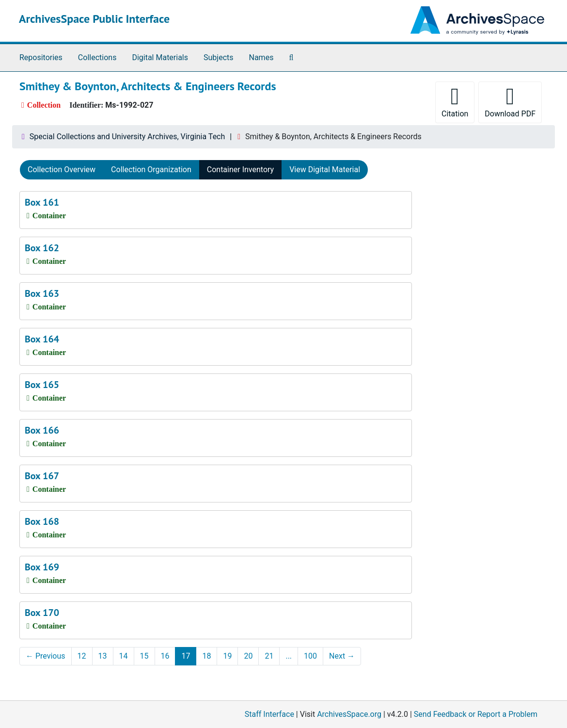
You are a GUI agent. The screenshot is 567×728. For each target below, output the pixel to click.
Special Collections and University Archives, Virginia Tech (127, 137)
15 (144, 656)
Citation (455, 102)
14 (124, 656)
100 (310, 656)
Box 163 (42, 293)
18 (206, 656)
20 (248, 656)
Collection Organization (151, 170)
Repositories (41, 57)
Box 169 (42, 567)
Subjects (218, 57)
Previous (46, 656)
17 (186, 656)
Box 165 (42, 385)
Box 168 (42, 521)
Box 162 (42, 248)
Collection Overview (62, 170)
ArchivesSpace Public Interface (94, 19)
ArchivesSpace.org (349, 714)
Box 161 (42, 202)
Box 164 (42, 339)
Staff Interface (269, 714)
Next (342, 656)
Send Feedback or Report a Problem (476, 714)
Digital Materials (160, 57)
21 (269, 656)
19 (227, 656)
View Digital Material (325, 170)
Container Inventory (240, 170)
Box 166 (42, 430)
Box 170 (42, 613)
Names (261, 57)
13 (103, 656)
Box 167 (42, 476)
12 (82, 656)
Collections (97, 57)
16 (165, 656)
